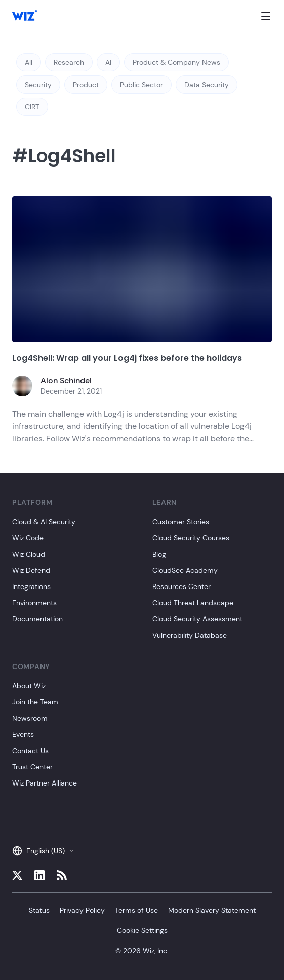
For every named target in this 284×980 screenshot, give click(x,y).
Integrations (31, 586)
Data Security (207, 85)
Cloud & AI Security (44, 522)
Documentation (37, 619)
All (29, 62)
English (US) (44, 851)
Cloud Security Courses (191, 538)
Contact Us (30, 751)
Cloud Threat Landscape (193, 603)
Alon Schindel (66, 381)
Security (38, 85)
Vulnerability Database (190, 635)
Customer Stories (181, 522)
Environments (34, 603)
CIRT (32, 107)
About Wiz (29, 686)
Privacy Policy (82, 910)
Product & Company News (176, 62)
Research (69, 62)
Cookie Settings (142, 930)
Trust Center (32, 767)
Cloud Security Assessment (197, 619)
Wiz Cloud (29, 554)
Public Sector (141, 85)
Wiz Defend (31, 570)
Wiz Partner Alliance (45, 783)
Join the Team (35, 702)
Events (23, 734)
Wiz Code (28, 538)
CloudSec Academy (185, 570)
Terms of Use (136, 910)
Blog (159, 554)
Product (86, 85)
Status (39, 910)
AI (108, 62)
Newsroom (30, 718)
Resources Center (181, 586)
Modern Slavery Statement (212, 910)
